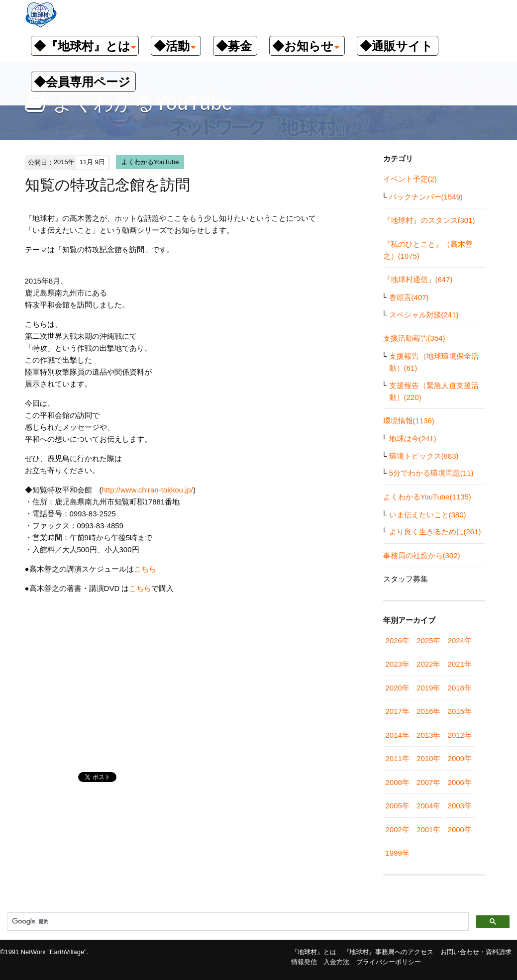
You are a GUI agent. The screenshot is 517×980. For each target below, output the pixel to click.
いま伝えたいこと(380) (428, 515)
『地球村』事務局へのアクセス (388, 952)
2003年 (460, 806)
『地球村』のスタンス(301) (429, 220)
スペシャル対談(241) (424, 315)
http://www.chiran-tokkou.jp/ (148, 490)
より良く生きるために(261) (435, 532)
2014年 (398, 735)
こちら (145, 569)
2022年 (428, 664)
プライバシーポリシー (389, 962)
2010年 (428, 758)
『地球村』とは (314, 952)
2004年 (428, 806)
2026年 (398, 640)
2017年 (398, 711)
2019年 (428, 688)
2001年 (428, 830)
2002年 (398, 830)
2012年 (460, 735)
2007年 (428, 782)
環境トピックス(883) (424, 456)
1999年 (398, 853)
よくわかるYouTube (150, 162)
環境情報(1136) (409, 421)
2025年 (428, 640)
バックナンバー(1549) (426, 197)
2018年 (460, 688)
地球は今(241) (413, 439)
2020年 (398, 688)
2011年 (398, 758)
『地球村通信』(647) (418, 279)
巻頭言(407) (409, 297)
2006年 (460, 782)
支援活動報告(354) (414, 338)
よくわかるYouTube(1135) (427, 497)
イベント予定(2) (410, 179)
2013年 (428, 735)
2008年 (398, 782)
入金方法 (336, 962)
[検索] (237, 922)
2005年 (398, 806)
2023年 (398, 664)
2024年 (460, 640)
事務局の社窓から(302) (422, 555)
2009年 (460, 758)
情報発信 (304, 962)
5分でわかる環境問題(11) (431, 473)
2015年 (460, 711)
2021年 (460, 664)
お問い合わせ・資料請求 (476, 952)
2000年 (460, 830)
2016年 (428, 711)
